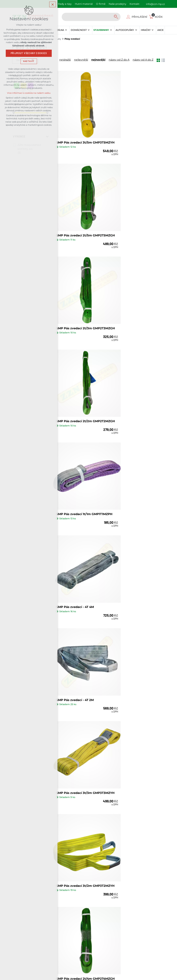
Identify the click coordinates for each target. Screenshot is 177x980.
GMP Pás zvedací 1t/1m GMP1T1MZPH (73, 298)
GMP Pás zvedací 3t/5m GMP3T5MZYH (74, 131)
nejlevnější (81, 60)
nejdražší (65, 60)
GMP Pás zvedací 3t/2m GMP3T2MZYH (74, 466)
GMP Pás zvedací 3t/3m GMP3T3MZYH (132, 382)
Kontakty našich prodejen (118, 841)
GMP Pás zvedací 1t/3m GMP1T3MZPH (131, 634)
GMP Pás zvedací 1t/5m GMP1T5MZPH (131, 550)
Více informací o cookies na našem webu (29, 93)
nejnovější (98, 60)
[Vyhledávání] (116, 17)
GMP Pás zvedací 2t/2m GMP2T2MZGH (132, 215)
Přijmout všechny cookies (29, 53)
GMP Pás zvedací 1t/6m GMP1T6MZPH (74, 550)
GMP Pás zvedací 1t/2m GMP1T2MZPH (74, 717)
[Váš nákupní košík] (156, 17)
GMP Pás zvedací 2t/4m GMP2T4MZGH (132, 466)
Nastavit (29, 61)
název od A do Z (143, 60)
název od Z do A (119, 60)
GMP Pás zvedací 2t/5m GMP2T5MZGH (132, 131)
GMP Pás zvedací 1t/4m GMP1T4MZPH (74, 634)
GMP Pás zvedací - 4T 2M (75, 380)
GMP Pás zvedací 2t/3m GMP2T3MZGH (74, 215)
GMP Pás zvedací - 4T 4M (133, 297)
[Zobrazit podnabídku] (66, 30)
